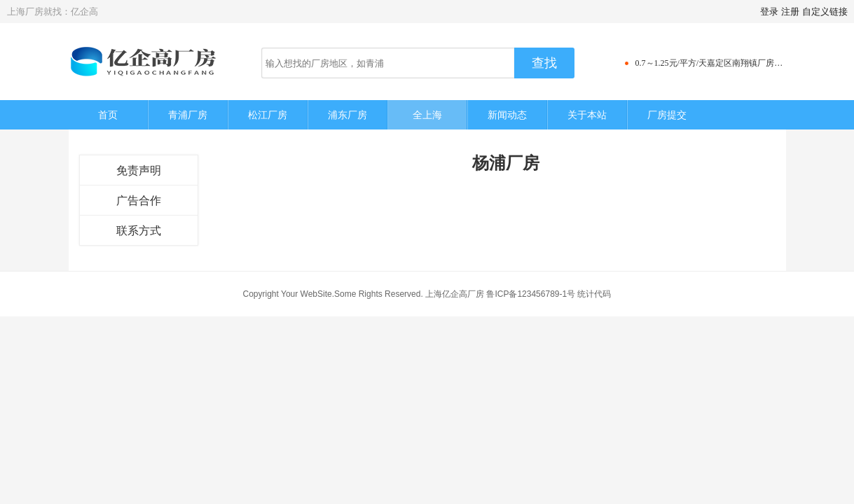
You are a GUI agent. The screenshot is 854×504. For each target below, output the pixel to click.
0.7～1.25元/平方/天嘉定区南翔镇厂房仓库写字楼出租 (735, 63)
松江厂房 (268, 115)
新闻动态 (507, 115)
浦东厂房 (347, 115)
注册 (790, 12)
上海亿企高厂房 (455, 294)
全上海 (427, 115)
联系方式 (139, 231)
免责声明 (139, 170)
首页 (108, 115)
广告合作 (139, 201)
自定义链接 (825, 12)
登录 (769, 12)
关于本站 (587, 115)
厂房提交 (667, 115)
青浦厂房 (188, 115)
